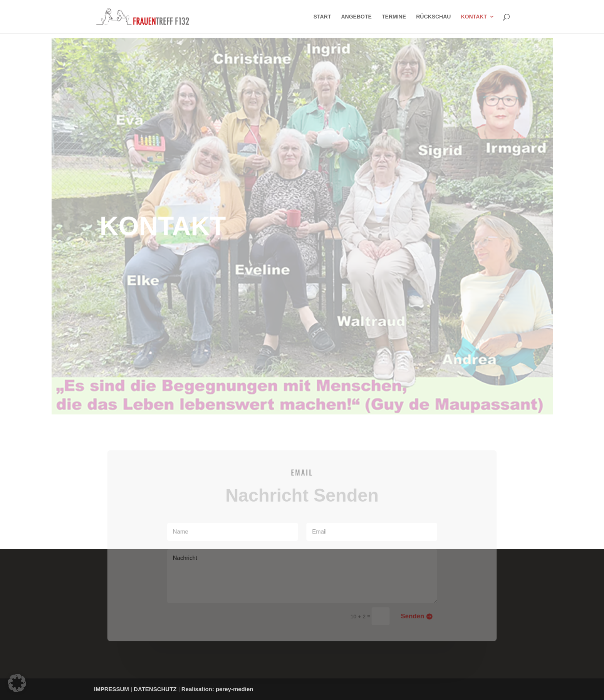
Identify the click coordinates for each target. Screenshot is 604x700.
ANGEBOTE (357, 17)
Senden (410, 614)
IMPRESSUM (112, 689)
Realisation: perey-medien (217, 689)
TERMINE (394, 17)
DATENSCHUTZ (155, 689)
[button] (17, 683)
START (322, 17)
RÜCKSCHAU (433, 17)
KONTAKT (474, 17)
